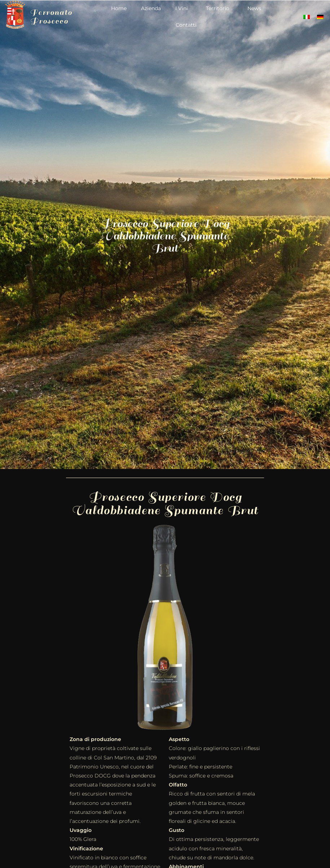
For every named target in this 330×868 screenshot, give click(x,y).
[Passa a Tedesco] (320, 17)
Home (119, 8)
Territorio (219, 8)
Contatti (186, 25)
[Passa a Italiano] (307, 17)
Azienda (151, 8)
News (254, 8)
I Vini (183, 8)
